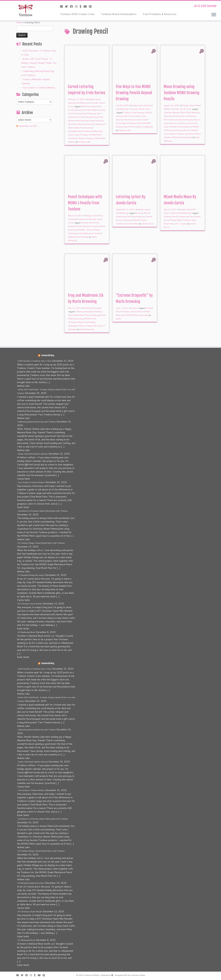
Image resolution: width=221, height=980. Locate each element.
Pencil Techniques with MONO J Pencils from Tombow (85, 203)
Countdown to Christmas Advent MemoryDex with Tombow (43, 511)
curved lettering (75, 110)
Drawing (168, 116)
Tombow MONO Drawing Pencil (178, 137)
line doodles (74, 128)
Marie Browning (76, 319)
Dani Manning (193, 112)
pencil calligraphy (145, 127)
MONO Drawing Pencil (181, 127)
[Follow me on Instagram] (77, 6)
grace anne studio (140, 120)
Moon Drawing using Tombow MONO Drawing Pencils (182, 93)
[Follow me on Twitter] (67, 6)
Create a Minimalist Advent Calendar (33, 454)
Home (19, 22)
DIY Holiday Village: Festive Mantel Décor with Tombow (41, 543)
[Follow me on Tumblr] (82, 6)
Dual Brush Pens (82, 315)
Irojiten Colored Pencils (133, 312)
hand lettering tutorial (83, 124)
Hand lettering (82, 121)
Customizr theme (138, 975)
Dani (183, 112)
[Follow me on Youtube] (86, 6)
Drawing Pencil (80, 113)
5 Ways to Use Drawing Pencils (137, 112)
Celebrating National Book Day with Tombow (37, 422)
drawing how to (180, 116)
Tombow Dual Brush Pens (188, 134)
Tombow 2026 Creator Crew (77, 14)
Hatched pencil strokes (88, 226)
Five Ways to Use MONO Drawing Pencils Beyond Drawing (134, 93)
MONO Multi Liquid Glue (137, 315)
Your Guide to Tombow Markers (39, 88)
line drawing (87, 128)
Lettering (127, 220)
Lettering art (100, 124)
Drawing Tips (94, 113)
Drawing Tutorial (76, 117)
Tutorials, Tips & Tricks (140, 109)
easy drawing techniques (182, 120)
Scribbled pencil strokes (90, 233)
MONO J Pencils (86, 230)
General (71, 103)
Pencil (134, 127)
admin (118, 319)
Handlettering (83, 103)
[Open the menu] (214, 15)
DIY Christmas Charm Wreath (30, 604)
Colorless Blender (172, 112)
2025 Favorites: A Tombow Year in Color (35, 361)
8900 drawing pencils (91, 106)
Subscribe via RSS (28, 126)
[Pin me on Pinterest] (91, 6)
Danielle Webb (90, 110)
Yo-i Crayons (182, 224)
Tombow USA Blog (48, 355)
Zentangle (97, 308)
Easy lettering (91, 117)
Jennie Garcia (148, 224)
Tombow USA (84, 142)
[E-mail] (62, 6)
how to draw (176, 123)
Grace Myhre (122, 123)
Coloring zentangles (84, 312)
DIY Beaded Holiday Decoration (31, 575)
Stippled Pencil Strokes (78, 237)
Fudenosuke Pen (123, 217)
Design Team (94, 99)
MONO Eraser (140, 220)
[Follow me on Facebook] (72, 6)
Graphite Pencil (136, 123)
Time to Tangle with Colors (91, 326)
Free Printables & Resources (160, 14)
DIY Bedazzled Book (26, 632)
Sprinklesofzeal (75, 131)
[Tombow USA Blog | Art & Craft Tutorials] (25, 10)
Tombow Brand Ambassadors (119, 14)
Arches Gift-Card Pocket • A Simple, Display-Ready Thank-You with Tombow (39, 63)
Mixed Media (177, 220)
